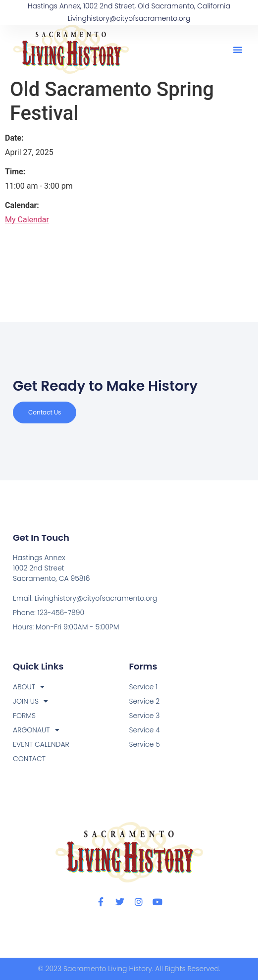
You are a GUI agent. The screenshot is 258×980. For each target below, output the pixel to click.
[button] (238, 50)
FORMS (24, 716)
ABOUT (29, 687)
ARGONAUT (36, 730)
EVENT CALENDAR (41, 744)
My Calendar (27, 220)
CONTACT (29, 759)
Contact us (45, 412)
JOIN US (30, 701)
